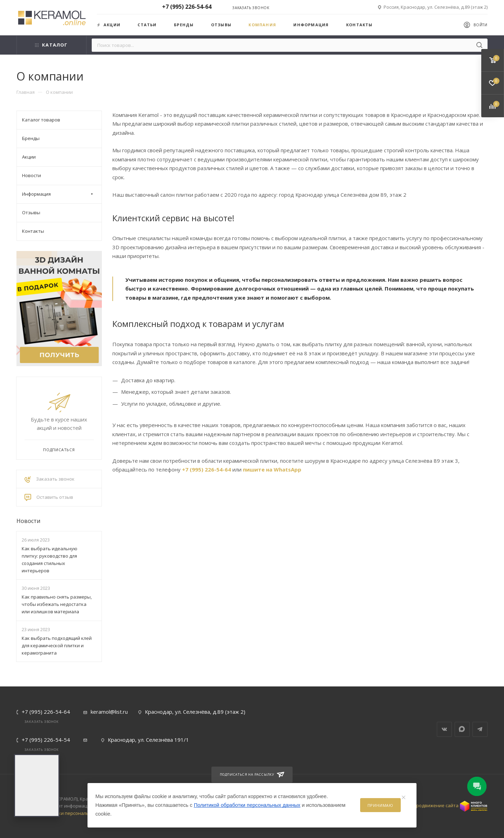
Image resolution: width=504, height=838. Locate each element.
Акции (109, 25)
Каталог (51, 45)
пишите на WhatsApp (272, 469)
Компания (262, 25)
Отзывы (221, 25)
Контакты (359, 25)
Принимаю (380, 805)
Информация (311, 25)
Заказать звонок (251, 8)
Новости (28, 521)
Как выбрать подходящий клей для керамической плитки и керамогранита (57, 645)
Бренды (184, 25)
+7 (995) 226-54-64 (206, 469)
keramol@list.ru (109, 712)
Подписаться (59, 450)
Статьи (147, 25)
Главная (26, 92)
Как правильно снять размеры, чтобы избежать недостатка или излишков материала (57, 604)
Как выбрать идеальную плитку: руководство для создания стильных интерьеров (50, 559)
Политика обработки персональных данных (66, 813)
